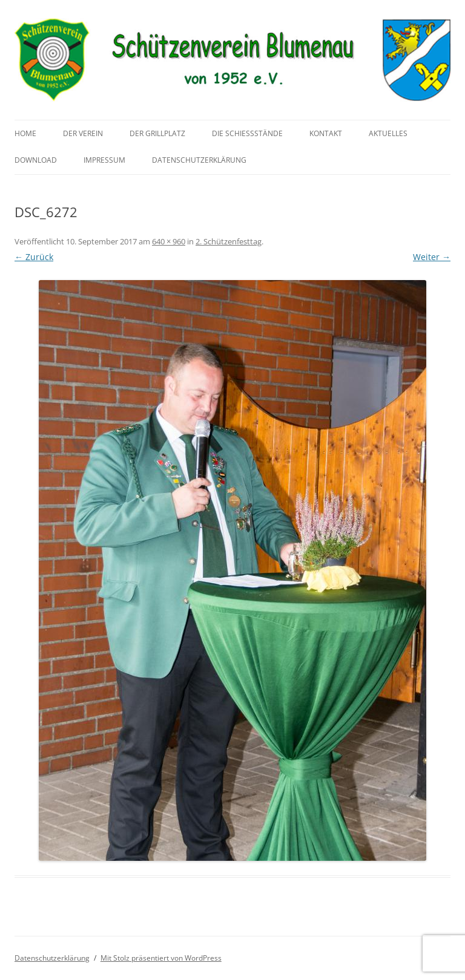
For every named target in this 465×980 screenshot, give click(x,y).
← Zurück (34, 257)
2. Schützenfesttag (229, 241)
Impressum (104, 160)
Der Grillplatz (157, 133)
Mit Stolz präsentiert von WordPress (161, 958)
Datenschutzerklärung (199, 160)
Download (36, 160)
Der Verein (83, 133)
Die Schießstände (247, 133)
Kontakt (326, 133)
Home (25, 133)
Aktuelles (388, 133)
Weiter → (432, 257)
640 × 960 (169, 241)
